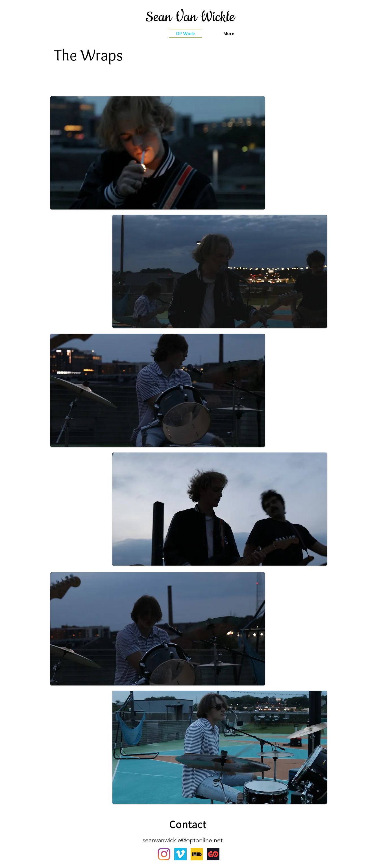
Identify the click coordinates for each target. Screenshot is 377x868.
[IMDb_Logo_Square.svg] (197, 854)
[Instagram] (164, 854)
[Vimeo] (180, 854)
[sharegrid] (213, 854)
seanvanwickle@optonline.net (183, 840)
